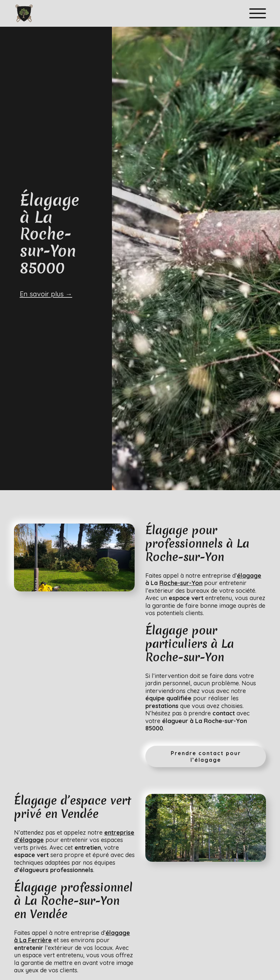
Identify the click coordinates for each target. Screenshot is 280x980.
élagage (249, 576)
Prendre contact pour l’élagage (206, 756)
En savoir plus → (46, 294)
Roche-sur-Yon (181, 583)
